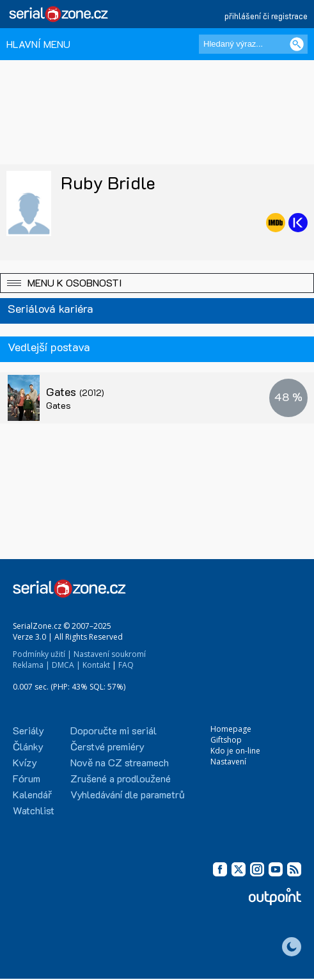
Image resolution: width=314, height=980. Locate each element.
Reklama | (31, 665)
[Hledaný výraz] (253, 44)
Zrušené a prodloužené (121, 778)
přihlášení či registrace (266, 16)
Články (28, 746)
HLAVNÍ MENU (38, 44)
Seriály (28, 730)
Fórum (27, 778)
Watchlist (34, 810)
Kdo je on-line (235, 751)
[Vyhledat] (297, 44)
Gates (75, 391)
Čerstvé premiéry (107, 746)
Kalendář (32, 794)
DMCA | (66, 665)
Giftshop (226, 740)
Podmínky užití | (42, 654)
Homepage (231, 729)
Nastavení (228, 762)
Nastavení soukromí (110, 654)
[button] (157, 283)
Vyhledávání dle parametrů (128, 794)
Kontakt (96, 665)
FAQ (126, 665)
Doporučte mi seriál (114, 730)
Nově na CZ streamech (120, 762)
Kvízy (25, 762)
